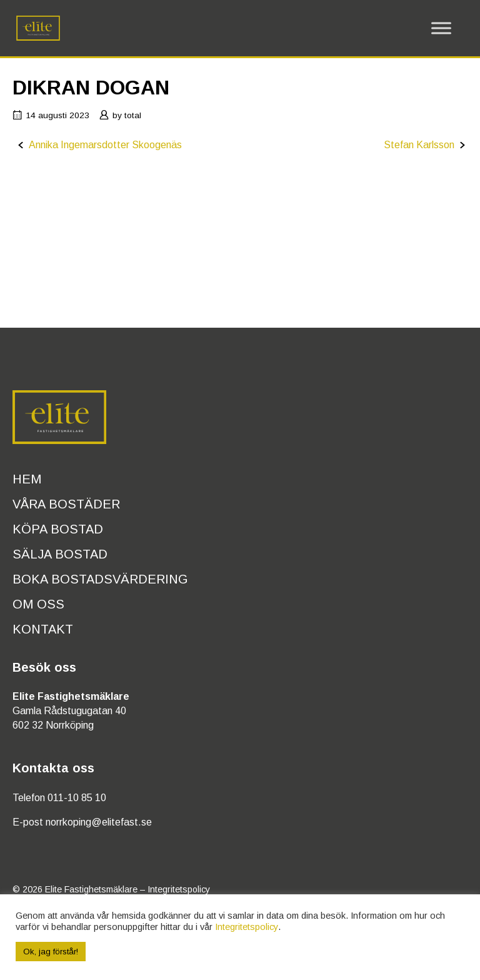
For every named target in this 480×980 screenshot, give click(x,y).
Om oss (38, 604)
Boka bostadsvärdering (100, 579)
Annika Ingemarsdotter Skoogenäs (105, 145)
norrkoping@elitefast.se (99, 822)
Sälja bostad (60, 554)
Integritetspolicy (179, 889)
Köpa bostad (58, 529)
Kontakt (43, 629)
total (133, 115)
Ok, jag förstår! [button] (51, 952)
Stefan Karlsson (419, 145)
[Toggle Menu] (441, 28)
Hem (27, 479)
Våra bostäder (66, 504)
